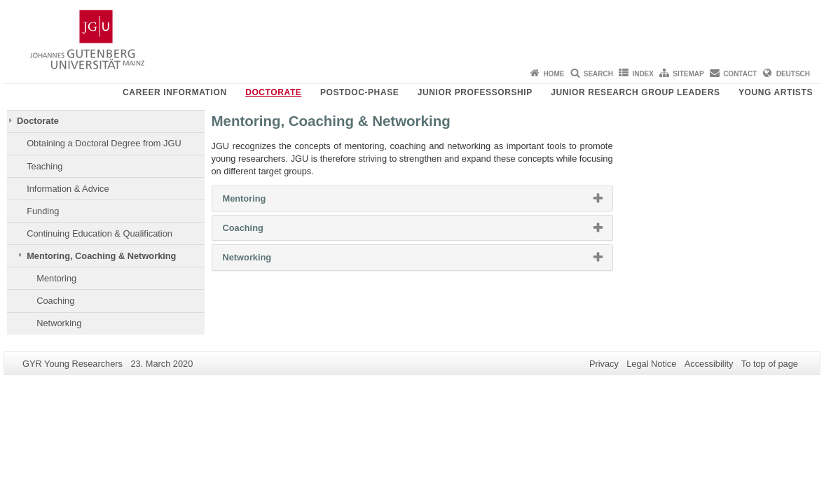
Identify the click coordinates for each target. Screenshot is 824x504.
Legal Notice (651, 364)
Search (598, 74)
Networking (59, 323)
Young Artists (776, 92)
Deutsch (793, 74)
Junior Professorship (475, 92)
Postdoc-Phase (359, 92)
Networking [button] (265, 260)
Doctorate (273, 92)
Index (643, 74)
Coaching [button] (261, 231)
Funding (43, 211)
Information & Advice (68, 189)
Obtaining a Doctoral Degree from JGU (104, 143)
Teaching (44, 166)
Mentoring (56, 278)
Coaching (55, 301)
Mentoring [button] (262, 202)
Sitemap (688, 74)
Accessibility (709, 364)
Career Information (175, 92)
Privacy (604, 364)
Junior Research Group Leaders (635, 92)
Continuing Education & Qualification (99, 233)
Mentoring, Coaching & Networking (101, 256)
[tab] (412, 198)
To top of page (770, 364)
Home (554, 74)
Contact (740, 74)
